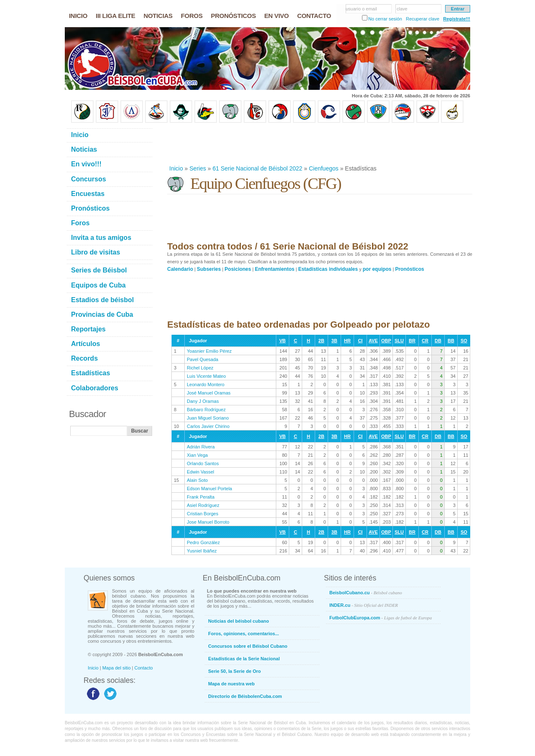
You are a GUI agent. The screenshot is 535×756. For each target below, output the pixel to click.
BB (451, 341)
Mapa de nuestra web (231, 684)
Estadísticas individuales (328, 269)
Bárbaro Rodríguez (206, 410)
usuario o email (361, 9)
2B (321, 341)
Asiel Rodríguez (203, 505)
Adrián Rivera (201, 447)
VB (282, 341)
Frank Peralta (201, 497)
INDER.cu (364, 605)
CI (360, 341)
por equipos (377, 269)
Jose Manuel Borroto (208, 522)
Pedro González (203, 542)
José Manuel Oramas (209, 393)
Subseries (209, 269)
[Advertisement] (319, 144)
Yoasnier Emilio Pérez (209, 351)
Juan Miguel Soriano (208, 418)
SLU (399, 341)
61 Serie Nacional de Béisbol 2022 (258, 168)
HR (347, 341)
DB (438, 341)
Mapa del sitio (117, 668)
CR (425, 341)
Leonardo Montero (206, 384)
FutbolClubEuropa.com (381, 618)
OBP (386, 341)
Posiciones (238, 269)
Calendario (180, 269)
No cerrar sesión (385, 19)
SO (464, 341)
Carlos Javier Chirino (208, 426)
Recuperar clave (423, 19)
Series (198, 168)
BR (412, 341)
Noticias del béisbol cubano (238, 621)
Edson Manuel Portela (209, 489)
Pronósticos (409, 269)
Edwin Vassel (200, 472)
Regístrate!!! (457, 19)
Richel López (200, 368)
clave (402, 9)
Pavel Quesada (203, 359)
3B (334, 341)
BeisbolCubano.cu (366, 593)
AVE (373, 341)
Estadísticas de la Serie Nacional (244, 659)
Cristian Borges (203, 514)
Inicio (176, 168)
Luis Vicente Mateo (206, 376)
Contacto (144, 668)
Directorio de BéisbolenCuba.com (245, 696)
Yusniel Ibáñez (202, 551)
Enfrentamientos (275, 269)
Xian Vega (197, 455)
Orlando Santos (203, 463)
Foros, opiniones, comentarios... (243, 634)
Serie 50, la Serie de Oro (234, 671)
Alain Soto (197, 480)
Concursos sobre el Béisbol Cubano (248, 646)
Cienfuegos (324, 168)
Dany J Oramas (203, 401)
